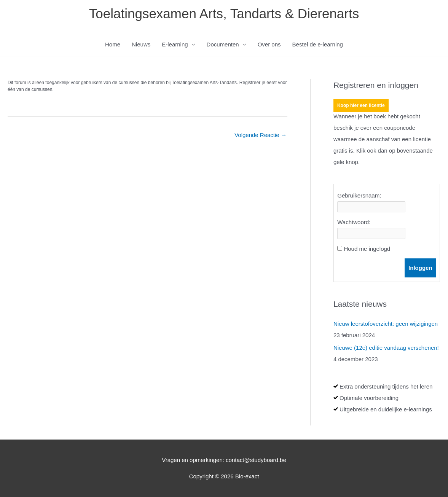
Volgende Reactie (261, 135)
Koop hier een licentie (361, 105)
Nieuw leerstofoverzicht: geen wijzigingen (386, 324)
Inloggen (420, 268)
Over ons (269, 44)
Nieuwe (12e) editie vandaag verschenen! (386, 348)
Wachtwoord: (354, 222)
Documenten (223, 44)
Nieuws (141, 44)
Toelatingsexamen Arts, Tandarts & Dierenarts (224, 14)
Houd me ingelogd (367, 249)
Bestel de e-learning (318, 44)
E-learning (175, 44)
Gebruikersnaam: (359, 195)
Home (113, 44)
